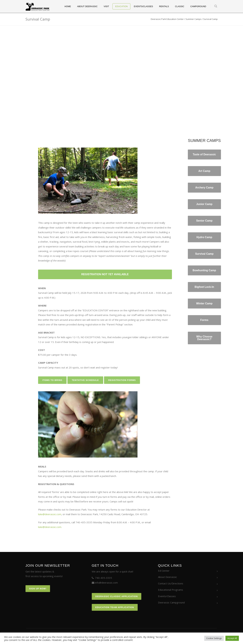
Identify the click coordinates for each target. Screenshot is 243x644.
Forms (204, 320)
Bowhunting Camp (204, 270)
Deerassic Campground (171, 602)
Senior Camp (204, 221)
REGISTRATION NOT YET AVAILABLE (105, 274)
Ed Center (164, 571)
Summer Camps (193, 19)
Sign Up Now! (38, 589)
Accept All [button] (232, 638)
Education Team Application (115, 607)
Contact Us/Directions (171, 583)
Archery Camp (204, 188)
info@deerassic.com (106, 583)
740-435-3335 (104, 578)
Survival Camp (204, 254)
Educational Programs (171, 590)
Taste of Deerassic (204, 154)
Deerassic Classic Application (117, 596)
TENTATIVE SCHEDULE (85, 380)
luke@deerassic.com (50, 514)
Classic (180, 6)
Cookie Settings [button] (214, 638)
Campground (198, 6)
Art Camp (204, 171)
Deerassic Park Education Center (167, 19)
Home (68, 6)
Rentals (164, 6)
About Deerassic (87, 6)
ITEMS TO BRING (52, 380)
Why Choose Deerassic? (204, 338)
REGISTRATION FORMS (122, 380)
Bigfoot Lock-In (204, 287)
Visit (106, 6)
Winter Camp (204, 303)
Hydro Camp (204, 237)
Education (121, 6)
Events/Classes (143, 6)
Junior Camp (204, 204)
